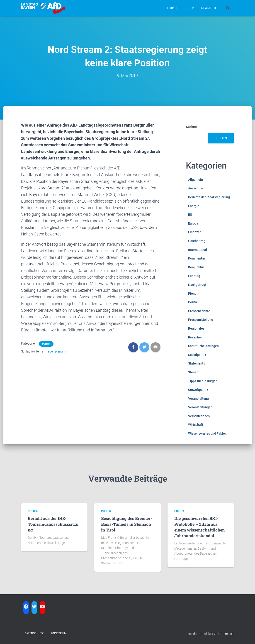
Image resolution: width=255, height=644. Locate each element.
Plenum (194, 294)
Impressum (59, 633)
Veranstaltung (198, 399)
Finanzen (195, 232)
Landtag (194, 276)
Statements (197, 363)
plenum (60, 351)
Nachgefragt (197, 285)
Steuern (194, 372)
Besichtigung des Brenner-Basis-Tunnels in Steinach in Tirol (127, 524)
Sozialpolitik (197, 355)
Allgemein (195, 180)
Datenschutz (34, 633)
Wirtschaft (196, 425)
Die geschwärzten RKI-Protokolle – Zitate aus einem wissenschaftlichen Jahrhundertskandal (199, 527)
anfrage (47, 351)
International (198, 250)
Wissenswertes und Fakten (207, 433)
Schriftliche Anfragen (203, 346)
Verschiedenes (199, 416)
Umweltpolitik (198, 390)
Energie (194, 206)
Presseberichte (199, 311)
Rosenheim (196, 337)
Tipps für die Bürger (202, 381)
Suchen (191, 127)
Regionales (196, 328)
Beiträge (172, 8)
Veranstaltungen (200, 407)
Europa (193, 223)
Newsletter (210, 8)
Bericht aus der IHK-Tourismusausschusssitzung (53, 524)
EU (190, 215)
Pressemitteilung (201, 320)
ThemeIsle (227, 634)
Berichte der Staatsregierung (209, 197)
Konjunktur (196, 267)
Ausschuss (196, 188)
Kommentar (197, 258)
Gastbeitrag (197, 241)
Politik (190, 8)
